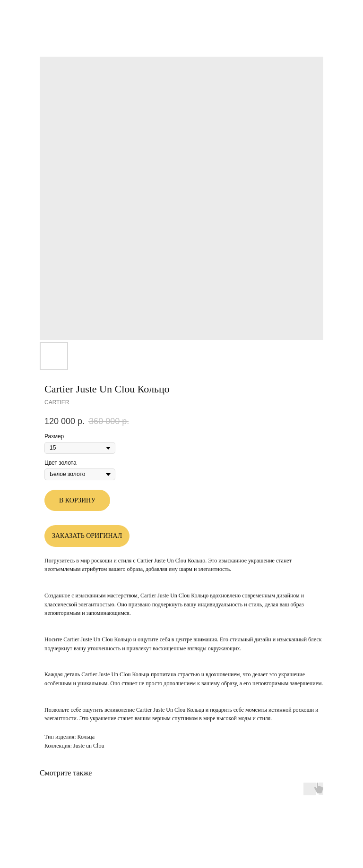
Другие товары (36, 14)
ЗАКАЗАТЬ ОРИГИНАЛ (87, 536)
